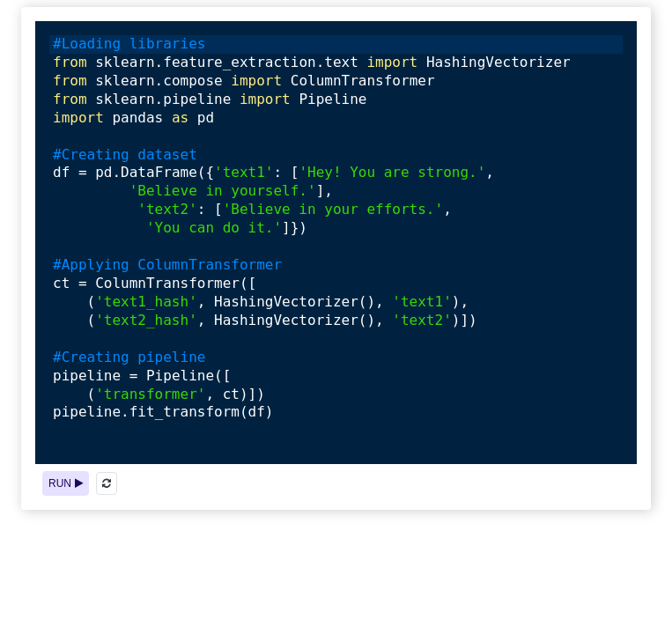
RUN (66, 483)
